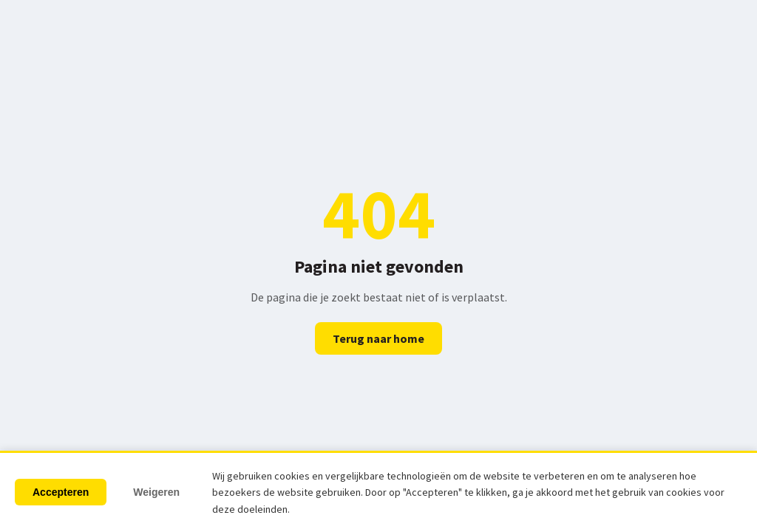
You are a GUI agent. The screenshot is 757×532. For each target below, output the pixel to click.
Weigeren (156, 492)
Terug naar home (378, 338)
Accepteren (61, 492)
